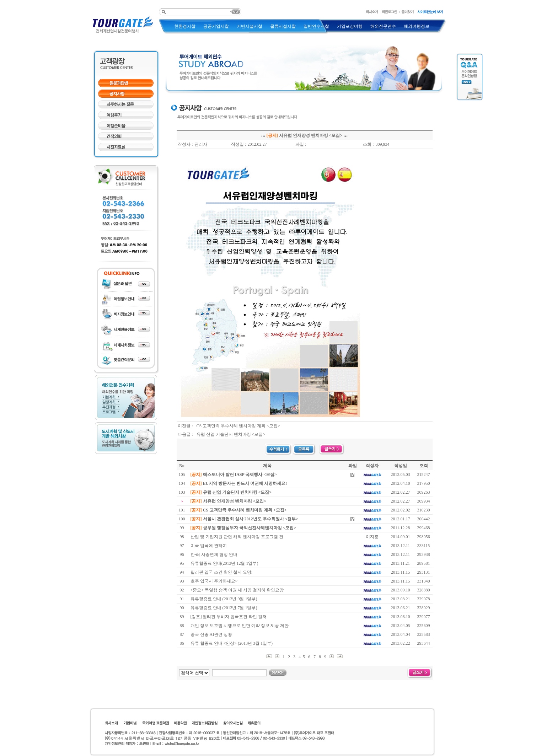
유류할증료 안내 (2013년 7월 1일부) (224, 608)
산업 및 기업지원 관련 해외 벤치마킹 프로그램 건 (237, 537)
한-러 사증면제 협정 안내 (214, 554)
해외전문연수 (383, 26)
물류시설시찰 (283, 26)
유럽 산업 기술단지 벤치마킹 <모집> (231, 434)
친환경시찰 (185, 26)
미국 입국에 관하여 (209, 546)
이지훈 (372, 537)
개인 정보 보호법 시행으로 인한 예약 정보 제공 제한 (240, 626)
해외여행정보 (417, 26)
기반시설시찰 (250, 26)
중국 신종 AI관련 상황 (211, 634)
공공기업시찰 (216, 26)
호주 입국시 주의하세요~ (214, 581)
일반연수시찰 (316, 26)
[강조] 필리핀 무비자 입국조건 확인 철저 (229, 617)
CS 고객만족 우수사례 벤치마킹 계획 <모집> (238, 426)
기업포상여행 (350, 26)
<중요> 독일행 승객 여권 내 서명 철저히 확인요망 (237, 590)
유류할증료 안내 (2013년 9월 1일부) (224, 599)
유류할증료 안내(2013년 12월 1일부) (224, 563)
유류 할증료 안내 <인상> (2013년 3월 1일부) (232, 643)
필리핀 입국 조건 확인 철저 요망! (222, 572)
